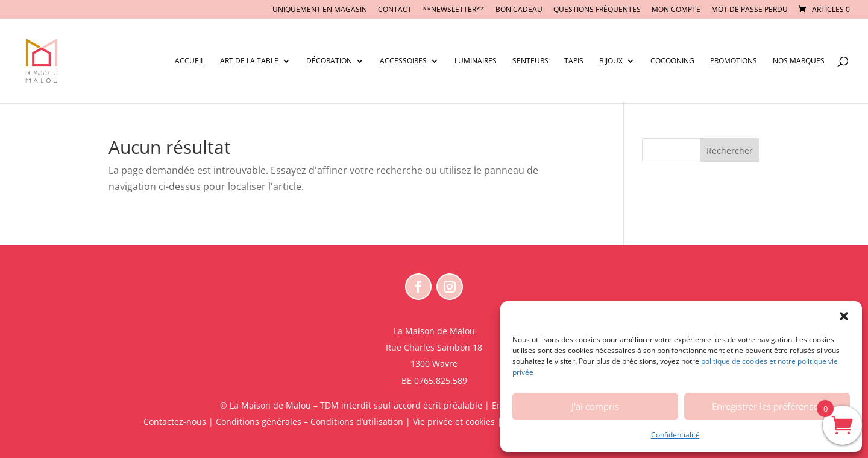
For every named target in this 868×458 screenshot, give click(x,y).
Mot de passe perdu (750, 10)
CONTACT (395, 10)
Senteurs (530, 61)
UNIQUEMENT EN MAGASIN (320, 10)
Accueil (190, 61)
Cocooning (672, 61)
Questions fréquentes (597, 10)
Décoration (329, 61)
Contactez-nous (175, 421)
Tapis (574, 61)
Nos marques (799, 61)
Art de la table (249, 61)
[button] (844, 316)
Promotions (734, 61)
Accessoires (403, 61)
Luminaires (476, 61)
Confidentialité (675, 435)
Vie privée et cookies (454, 421)
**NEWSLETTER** (454, 10)
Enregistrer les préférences (767, 406)
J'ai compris (595, 406)
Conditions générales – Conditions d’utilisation (310, 421)
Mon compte (676, 10)
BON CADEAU (519, 10)
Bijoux (611, 61)
